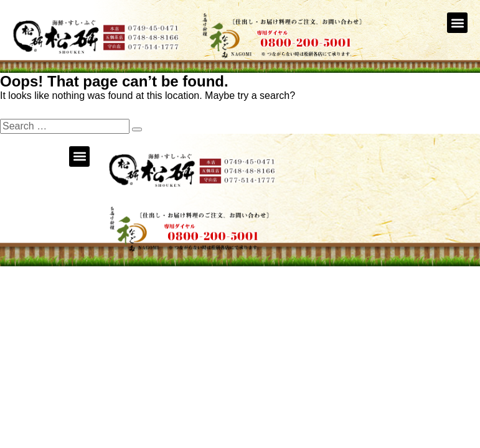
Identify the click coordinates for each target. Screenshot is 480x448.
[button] (457, 23)
